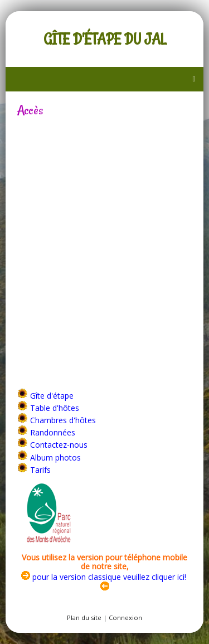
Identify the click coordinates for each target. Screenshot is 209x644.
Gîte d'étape (52, 396)
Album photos (55, 457)
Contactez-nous (59, 445)
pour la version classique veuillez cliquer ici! (104, 577)
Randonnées (53, 432)
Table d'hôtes (55, 408)
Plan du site (84, 618)
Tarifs (40, 470)
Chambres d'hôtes (63, 420)
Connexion (125, 618)
